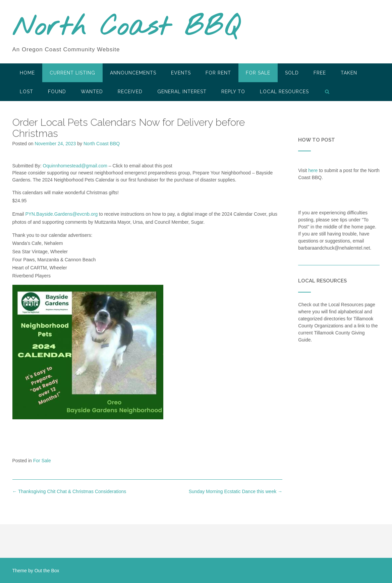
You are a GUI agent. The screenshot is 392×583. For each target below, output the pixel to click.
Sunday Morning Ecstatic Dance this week (236, 491)
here (313, 170)
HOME (27, 73)
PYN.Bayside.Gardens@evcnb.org (61, 214)
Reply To (233, 92)
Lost (26, 92)
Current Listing (72, 73)
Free (320, 73)
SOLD (292, 73)
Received (130, 92)
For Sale (258, 73)
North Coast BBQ (126, 28)
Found (57, 92)
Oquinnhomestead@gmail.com (75, 166)
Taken (349, 73)
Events (181, 73)
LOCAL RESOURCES (284, 92)
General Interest (182, 92)
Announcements (133, 73)
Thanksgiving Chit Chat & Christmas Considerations (69, 491)
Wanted (92, 92)
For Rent (218, 73)
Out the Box (47, 571)
